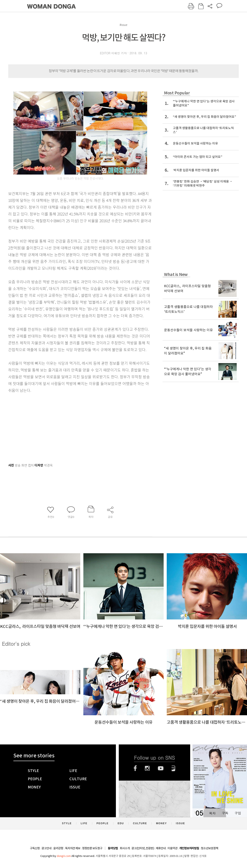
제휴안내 (161, 848)
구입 (238, 813)
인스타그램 (147, 768)
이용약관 (172, 848)
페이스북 (135, 768)
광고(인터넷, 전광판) (143, 848)
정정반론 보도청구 (92, 848)
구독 (225, 813)
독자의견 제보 (73, 848)
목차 (212, 813)
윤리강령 (58, 848)
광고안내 (47, 848)
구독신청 (35, 848)
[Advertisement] (70, 426)
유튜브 (161, 768)
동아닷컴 (113, 848)
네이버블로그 (173, 768)
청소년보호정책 (210, 848)
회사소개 (125, 848)
